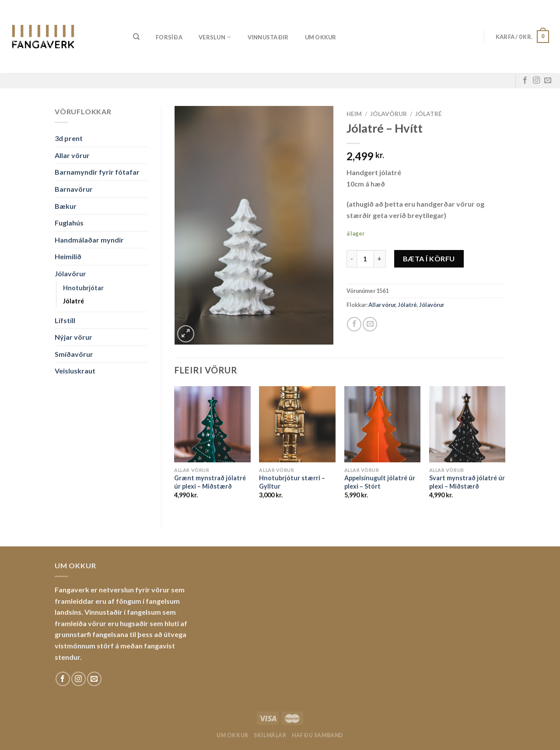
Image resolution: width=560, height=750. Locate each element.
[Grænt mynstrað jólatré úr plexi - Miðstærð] (212, 424)
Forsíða (169, 37)
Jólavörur (70, 273)
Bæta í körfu (429, 259)
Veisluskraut (75, 371)
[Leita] (136, 37)
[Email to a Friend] (370, 324)
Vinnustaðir (268, 37)
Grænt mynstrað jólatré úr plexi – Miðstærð (210, 482)
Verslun (215, 37)
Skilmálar (270, 735)
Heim (354, 114)
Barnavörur (74, 189)
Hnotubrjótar (83, 288)
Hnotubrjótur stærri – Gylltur (292, 482)
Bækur (66, 206)
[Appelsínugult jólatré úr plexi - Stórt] (383, 424)
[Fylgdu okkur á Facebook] (525, 81)
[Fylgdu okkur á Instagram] (536, 81)
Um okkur (321, 37)
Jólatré (73, 301)
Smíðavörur (74, 354)
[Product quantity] (365, 259)
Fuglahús (69, 223)
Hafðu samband (318, 735)
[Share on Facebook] (354, 324)
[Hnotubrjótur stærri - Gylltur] (297, 424)
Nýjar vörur (73, 337)
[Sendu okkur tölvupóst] (548, 81)
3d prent (69, 138)
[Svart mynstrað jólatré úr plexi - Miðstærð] (467, 424)
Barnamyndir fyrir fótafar (97, 172)
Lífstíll (65, 320)
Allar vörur (72, 155)
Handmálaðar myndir (89, 240)
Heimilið (68, 256)
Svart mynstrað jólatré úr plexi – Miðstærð (467, 482)
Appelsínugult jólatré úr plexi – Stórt (380, 482)
